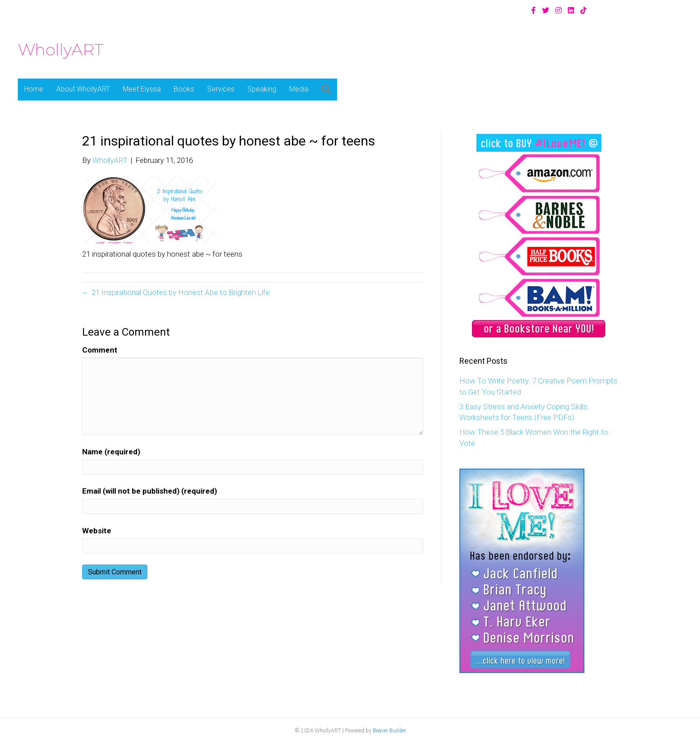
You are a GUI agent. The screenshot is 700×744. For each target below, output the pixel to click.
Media (299, 89)
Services (221, 89)
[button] (326, 89)
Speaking (262, 89)
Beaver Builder (389, 731)
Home (34, 89)
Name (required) (111, 452)
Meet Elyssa (142, 89)
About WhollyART (83, 89)
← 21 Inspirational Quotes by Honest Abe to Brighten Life (176, 292)
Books (184, 89)
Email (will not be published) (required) (150, 491)
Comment (100, 350)
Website (97, 531)
